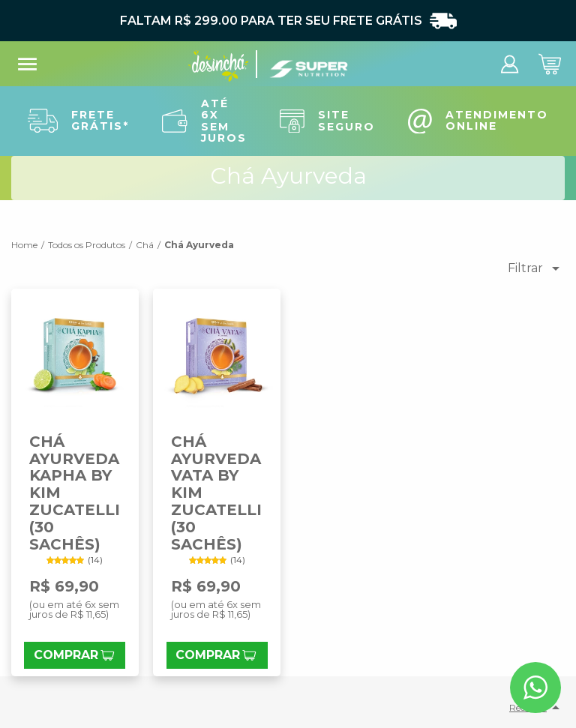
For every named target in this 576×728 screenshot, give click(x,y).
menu (27, 64)
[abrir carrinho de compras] (550, 74)
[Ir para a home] (218, 71)
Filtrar (536, 268)
